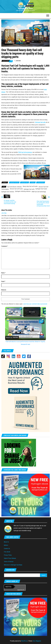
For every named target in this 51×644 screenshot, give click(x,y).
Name (3, 273)
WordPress (24, 641)
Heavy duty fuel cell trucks (30, 186)
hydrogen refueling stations (23, 191)
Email (3, 281)
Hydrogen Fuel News (25, 9)
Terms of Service (9, 562)
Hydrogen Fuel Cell (14, 182)
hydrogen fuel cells (29, 189)
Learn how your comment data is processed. (35, 304)
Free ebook (7, 552)
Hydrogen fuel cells (40, 122)
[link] (8, 320)
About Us (6, 542)
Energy (19, 590)
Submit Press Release (10, 558)
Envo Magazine (37, 641)
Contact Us (7, 548)
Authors (6, 545)
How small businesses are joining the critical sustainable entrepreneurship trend (43, 204)
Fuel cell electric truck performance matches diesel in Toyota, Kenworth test (25, 320)
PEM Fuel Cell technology (25, 152)
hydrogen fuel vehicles (8, 192)
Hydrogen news (25, 182)
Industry (33, 182)
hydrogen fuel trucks (41, 189)
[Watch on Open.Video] (12, 338)
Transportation (41, 182)
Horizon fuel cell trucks (16, 189)
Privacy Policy (8, 555)
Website (4, 290)
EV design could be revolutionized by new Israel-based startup (10, 202)
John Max (18, 61)
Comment (5, 246)
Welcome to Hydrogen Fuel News (13, 565)
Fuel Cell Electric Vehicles (14, 187)
